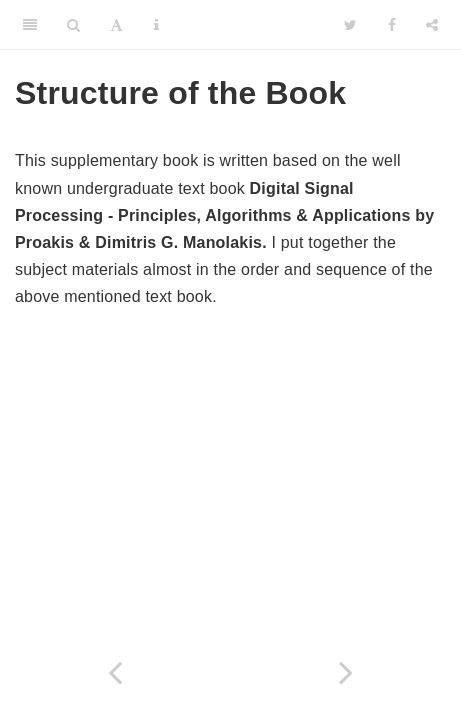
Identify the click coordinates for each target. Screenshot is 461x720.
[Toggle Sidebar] (30, 25)
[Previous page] (115, 672)
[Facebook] (392, 25)
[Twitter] (350, 25)
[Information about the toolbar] (156, 25)
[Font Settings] (116, 25)
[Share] (432, 25)
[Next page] (346, 672)
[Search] (73, 25)
